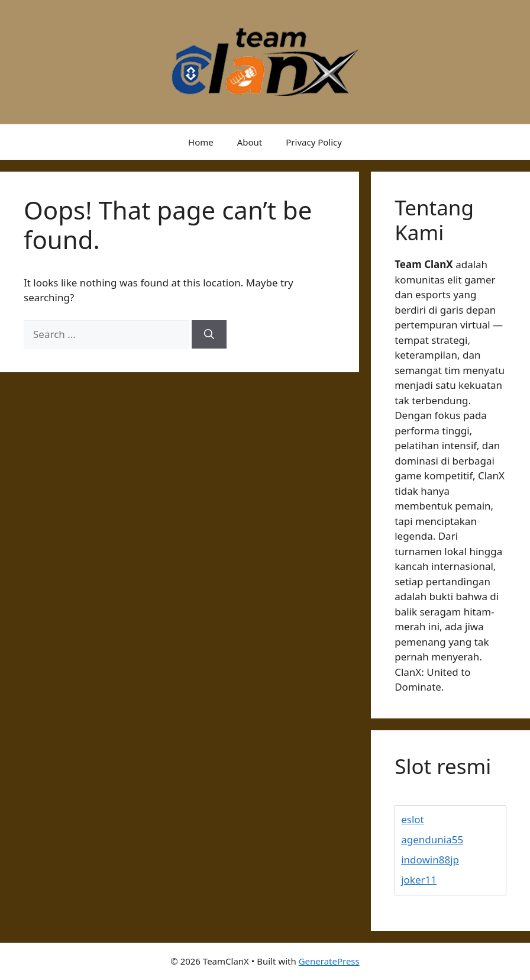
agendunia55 (432, 839)
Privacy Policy (314, 142)
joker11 (419, 880)
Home (201, 142)
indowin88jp (430, 860)
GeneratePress (329, 961)
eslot (413, 819)
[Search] (209, 334)
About (250, 142)
